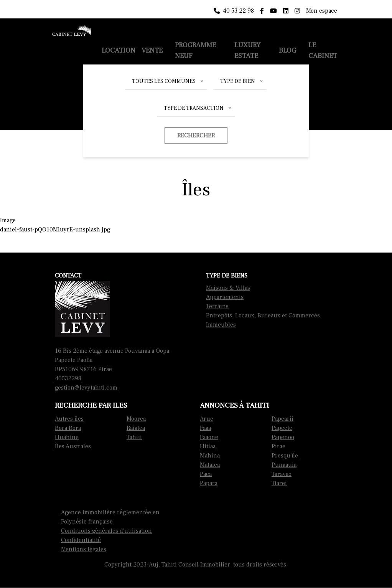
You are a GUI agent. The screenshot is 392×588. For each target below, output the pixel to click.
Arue (207, 419)
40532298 (68, 378)
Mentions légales (84, 549)
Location (119, 50)
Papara (209, 483)
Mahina (210, 456)
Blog (287, 50)
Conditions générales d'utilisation (106, 531)
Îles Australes (73, 446)
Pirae (278, 446)
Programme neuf (195, 50)
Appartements (225, 297)
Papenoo (283, 437)
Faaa (205, 428)
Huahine (67, 437)
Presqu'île (285, 456)
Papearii (282, 419)
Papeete (282, 428)
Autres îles (69, 419)
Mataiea (210, 465)
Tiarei (279, 483)
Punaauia (284, 465)
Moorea (136, 419)
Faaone (209, 437)
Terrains (217, 306)
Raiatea (136, 428)
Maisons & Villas (228, 288)
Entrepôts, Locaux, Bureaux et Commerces (263, 315)
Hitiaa (208, 446)
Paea (206, 474)
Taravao (282, 474)
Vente (152, 50)
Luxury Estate (247, 50)
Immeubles (221, 325)
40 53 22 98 (234, 11)
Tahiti (134, 437)
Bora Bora (68, 428)
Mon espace (322, 11)
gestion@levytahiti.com (86, 388)
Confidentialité (81, 540)
